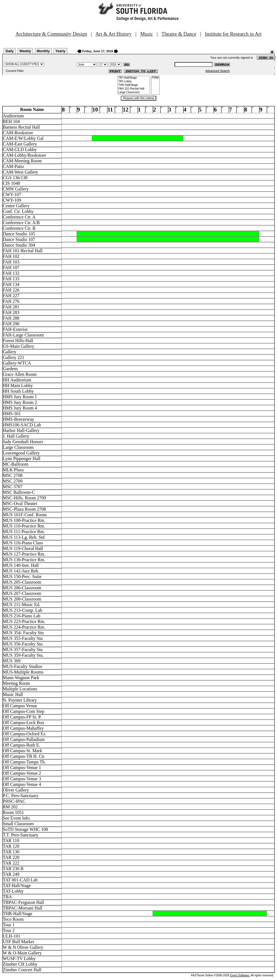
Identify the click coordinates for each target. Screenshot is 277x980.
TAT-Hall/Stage (134, 78)
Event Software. (240, 975)
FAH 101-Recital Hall (134, 89)
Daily (10, 51)
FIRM (155, 78)
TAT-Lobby (134, 82)
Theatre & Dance (179, 34)
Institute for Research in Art (233, 34)
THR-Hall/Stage (134, 85)
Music (147, 34)
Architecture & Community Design (51, 34)
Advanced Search (218, 71)
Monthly (43, 51)
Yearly (60, 51)
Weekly (25, 51)
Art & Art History (114, 34)
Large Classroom (134, 93)
